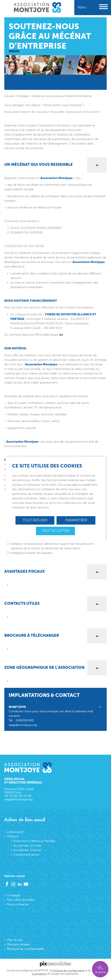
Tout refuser (35, 520)
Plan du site (15, 940)
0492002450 (25, 720)
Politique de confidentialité (25, 949)
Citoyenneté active (26, 855)
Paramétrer (76, 520)
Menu (93, 7)
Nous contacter (18, 904)
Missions (13, 836)
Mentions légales (19, 944)
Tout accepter (55, 531)
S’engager (14, 895)
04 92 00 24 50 (21, 796)
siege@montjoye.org (23, 725)
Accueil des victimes (27, 845)
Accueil (9, 96)
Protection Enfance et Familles (34, 841)
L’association (16, 832)
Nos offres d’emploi (21, 900)
